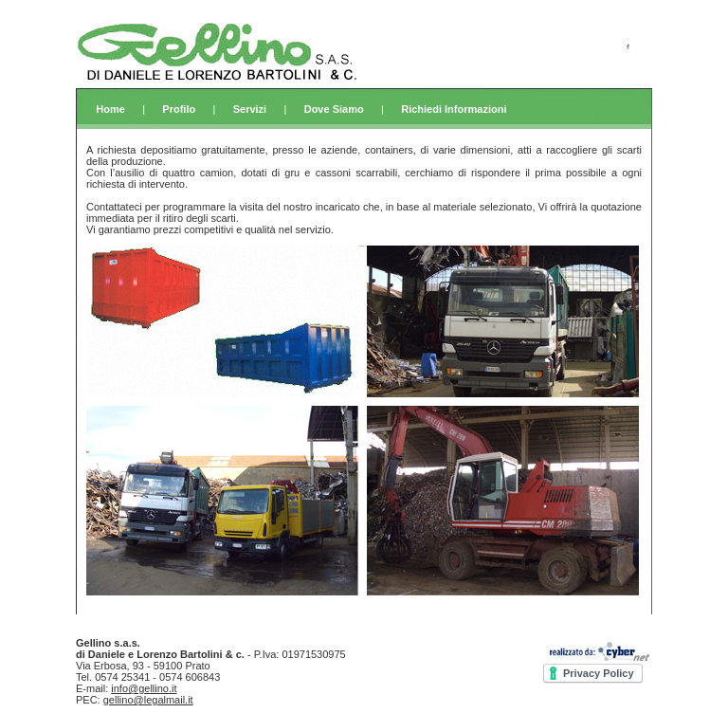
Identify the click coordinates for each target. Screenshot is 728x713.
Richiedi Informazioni (454, 109)
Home (110, 109)
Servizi (250, 109)
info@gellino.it (144, 688)
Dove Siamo (334, 109)
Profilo (179, 109)
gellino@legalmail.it (148, 700)
